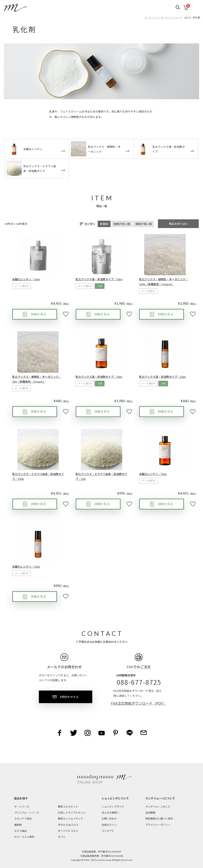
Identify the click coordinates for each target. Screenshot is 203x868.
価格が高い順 (144, 224)
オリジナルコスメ (68, 831)
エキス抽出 (20, 831)
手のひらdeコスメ (68, 825)
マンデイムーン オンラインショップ (163, 18)
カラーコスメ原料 (24, 837)
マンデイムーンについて (160, 798)
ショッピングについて (115, 798)
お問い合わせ (109, 819)
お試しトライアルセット (72, 813)
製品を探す (21, 798)
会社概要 (150, 813)
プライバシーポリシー (158, 825)
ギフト (62, 837)
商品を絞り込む (178, 224)
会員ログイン (109, 825)
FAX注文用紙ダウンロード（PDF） (139, 703)
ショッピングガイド (113, 807)
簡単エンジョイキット (71, 819)
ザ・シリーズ (22, 807)
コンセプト (108, 831)
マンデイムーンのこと (158, 807)
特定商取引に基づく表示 (159, 819)
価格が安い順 (122, 224)
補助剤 (187, 18)
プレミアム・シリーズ (27, 813)
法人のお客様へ (110, 813)
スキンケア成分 (23, 819)
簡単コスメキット (68, 807)
